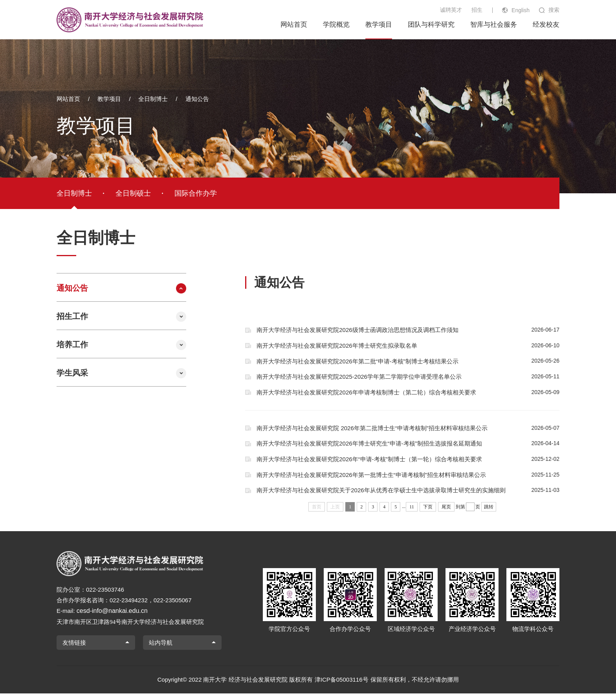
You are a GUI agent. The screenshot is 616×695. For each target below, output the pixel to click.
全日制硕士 (133, 193)
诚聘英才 (451, 10)
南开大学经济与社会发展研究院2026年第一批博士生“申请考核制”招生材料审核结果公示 (408, 476)
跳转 (489, 508)
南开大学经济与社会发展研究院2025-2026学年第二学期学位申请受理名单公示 (408, 377)
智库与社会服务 (494, 25)
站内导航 (161, 644)
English (521, 10)
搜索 (554, 10)
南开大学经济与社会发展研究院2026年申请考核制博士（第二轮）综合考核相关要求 (408, 393)
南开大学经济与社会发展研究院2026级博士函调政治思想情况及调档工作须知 (408, 330)
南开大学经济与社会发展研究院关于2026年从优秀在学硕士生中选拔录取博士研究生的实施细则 (408, 491)
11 (412, 508)
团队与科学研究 (431, 25)
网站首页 (294, 25)
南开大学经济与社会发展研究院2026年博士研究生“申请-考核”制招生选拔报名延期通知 (408, 444)
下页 (428, 508)
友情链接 (74, 644)
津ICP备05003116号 (342, 681)
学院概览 (336, 25)
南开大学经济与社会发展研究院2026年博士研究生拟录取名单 (408, 346)
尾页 (446, 508)
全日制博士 (153, 99)
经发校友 (546, 25)
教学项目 (379, 25)
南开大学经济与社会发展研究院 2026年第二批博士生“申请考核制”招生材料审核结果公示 (408, 429)
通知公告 (197, 99)
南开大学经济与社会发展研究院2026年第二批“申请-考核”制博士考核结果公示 (408, 361)
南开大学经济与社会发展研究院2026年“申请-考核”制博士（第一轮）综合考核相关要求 (408, 460)
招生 (477, 10)
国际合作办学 (196, 193)
